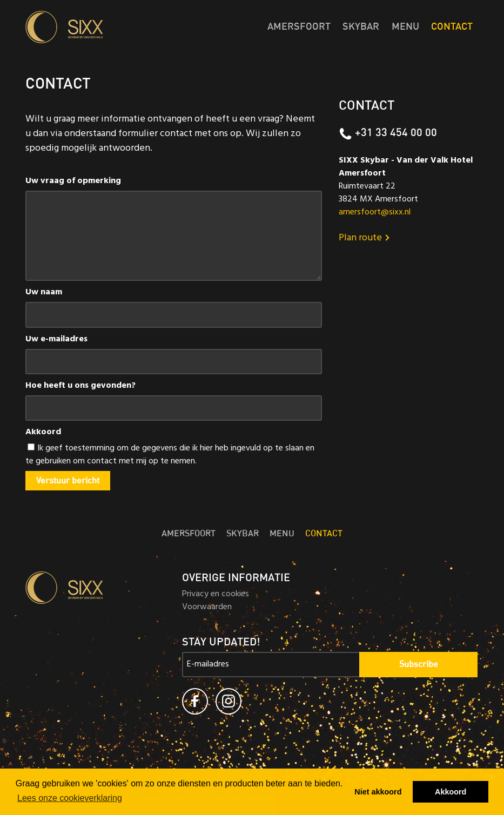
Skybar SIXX (96, 27)
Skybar (361, 27)
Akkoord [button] (451, 792)
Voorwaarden (207, 608)
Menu (405, 27)
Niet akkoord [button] (378, 792)
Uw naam (44, 293)
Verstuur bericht (68, 481)
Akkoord (43, 433)
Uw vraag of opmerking (73, 181)
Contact (452, 27)
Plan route (366, 239)
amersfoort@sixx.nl (375, 213)
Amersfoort (299, 27)
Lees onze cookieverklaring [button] (70, 798)
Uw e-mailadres (56, 340)
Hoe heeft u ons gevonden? (80, 386)
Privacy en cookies (216, 595)
